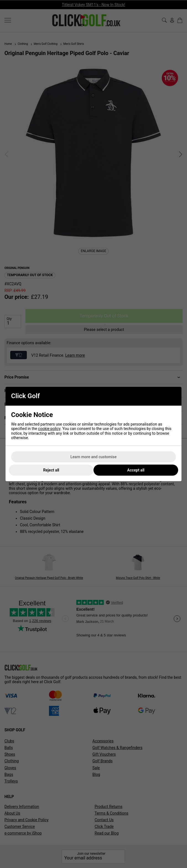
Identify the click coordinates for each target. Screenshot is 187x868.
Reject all (51, 470)
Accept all (136, 470)
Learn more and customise (94, 457)
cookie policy (49, 429)
